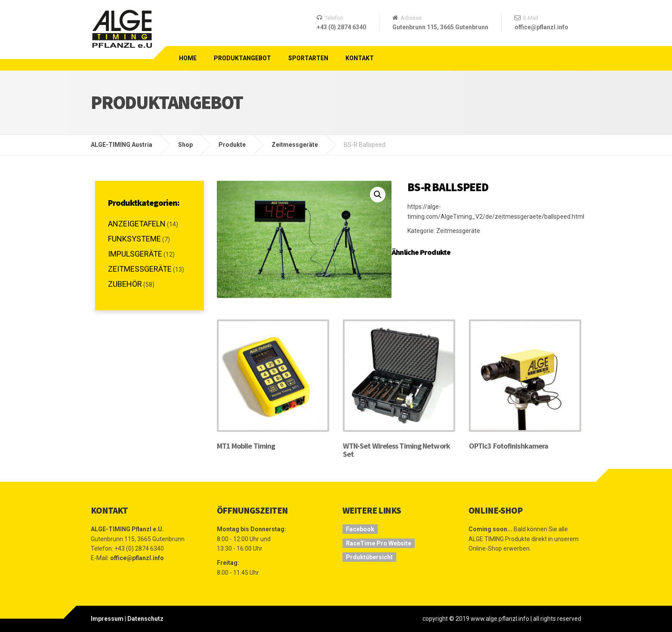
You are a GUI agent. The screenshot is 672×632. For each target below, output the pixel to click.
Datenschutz (145, 619)
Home (188, 58)
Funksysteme (134, 239)
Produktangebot (242, 58)
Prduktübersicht (369, 557)
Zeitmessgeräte (458, 231)
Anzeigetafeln (137, 224)
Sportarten (308, 58)
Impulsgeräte (135, 254)
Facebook (360, 529)
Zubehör (125, 284)
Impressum (107, 619)
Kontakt (360, 58)
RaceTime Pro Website (379, 543)
